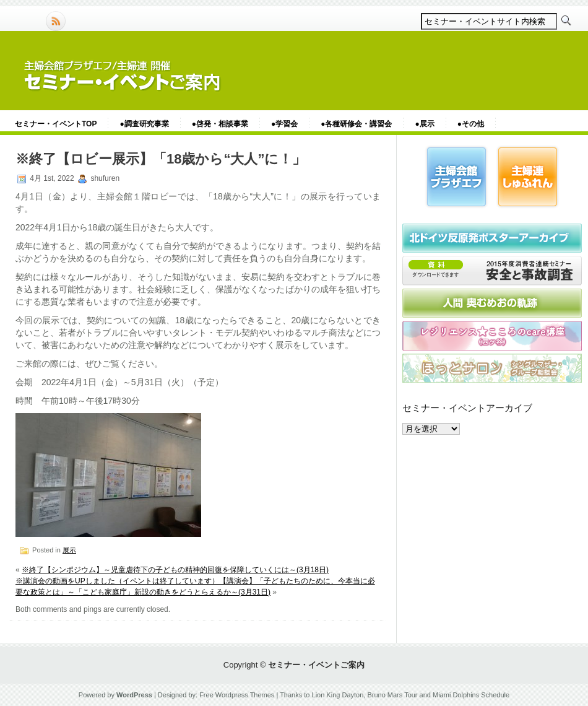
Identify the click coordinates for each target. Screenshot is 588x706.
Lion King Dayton (338, 695)
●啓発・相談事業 (220, 124)
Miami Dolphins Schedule (471, 695)
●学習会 (284, 124)
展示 (69, 550)
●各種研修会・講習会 (356, 124)
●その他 (471, 124)
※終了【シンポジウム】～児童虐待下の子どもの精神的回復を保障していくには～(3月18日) (175, 570)
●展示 (424, 124)
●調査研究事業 (144, 124)
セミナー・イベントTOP (56, 124)
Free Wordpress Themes (237, 695)
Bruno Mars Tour (392, 695)
